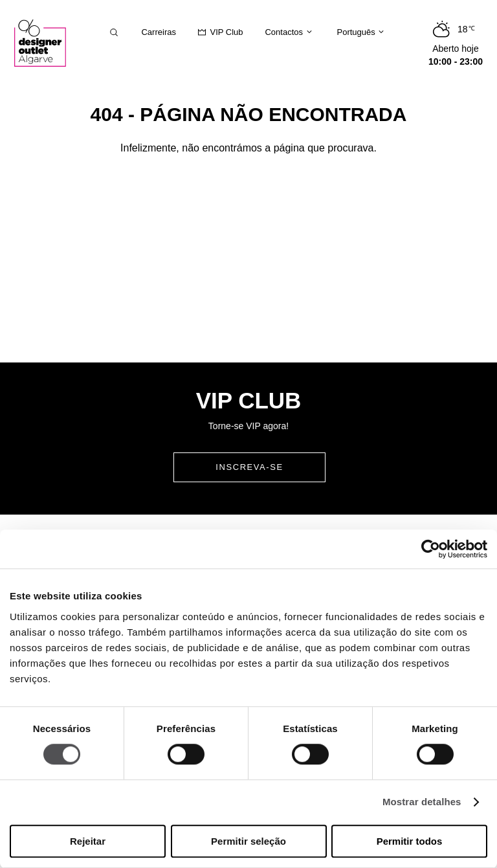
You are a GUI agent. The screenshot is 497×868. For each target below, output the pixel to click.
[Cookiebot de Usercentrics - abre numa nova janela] (431, 549)
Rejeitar (88, 841)
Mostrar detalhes (422, 802)
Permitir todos (410, 841)
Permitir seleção (248, 841)
